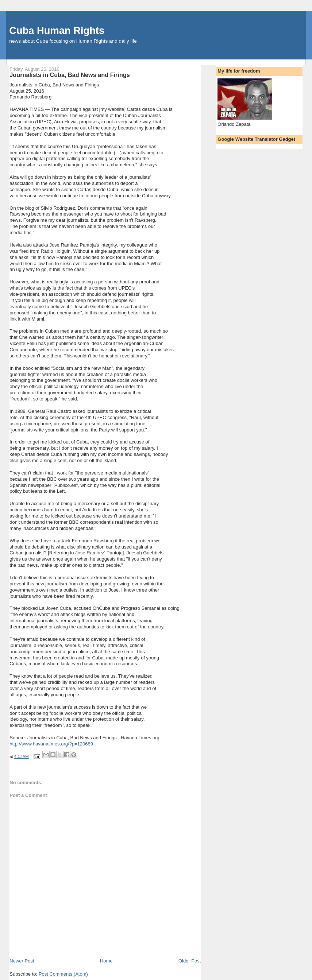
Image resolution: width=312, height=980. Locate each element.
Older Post (190, 961)
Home (106, 961)
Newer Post (22, 961)
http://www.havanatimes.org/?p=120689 (51, 744)
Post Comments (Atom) (63, 974)
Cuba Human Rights (57, 30)
